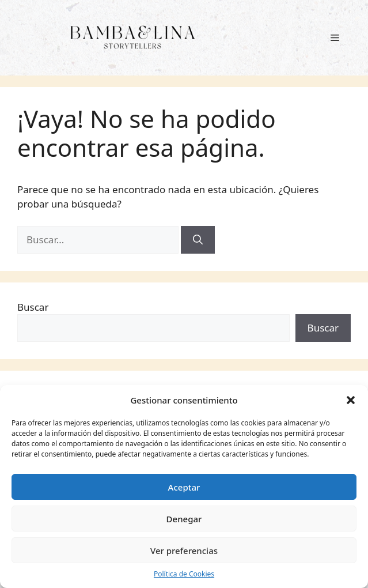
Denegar (184, 519)
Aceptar (184, 487)
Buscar (33, 307)
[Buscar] (198, 240)
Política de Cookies (184, 574)
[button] (351, 400)
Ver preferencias (184, 551)
